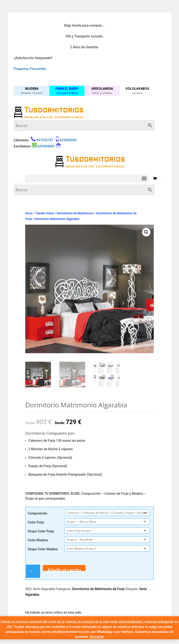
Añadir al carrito (64, 569)
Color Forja (36, 522)
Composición (38, 513)
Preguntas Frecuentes (30, 69)
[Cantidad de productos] (33, 571)
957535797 (45, 140)
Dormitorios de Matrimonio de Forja (98, 589)
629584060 (68, 140)
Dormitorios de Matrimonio (75, 213)
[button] (146, 232)
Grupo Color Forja (41, 531)
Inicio (29, 213)
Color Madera (38, 540)
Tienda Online (45, 213)
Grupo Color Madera (43, 549)
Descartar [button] (97, 637)
